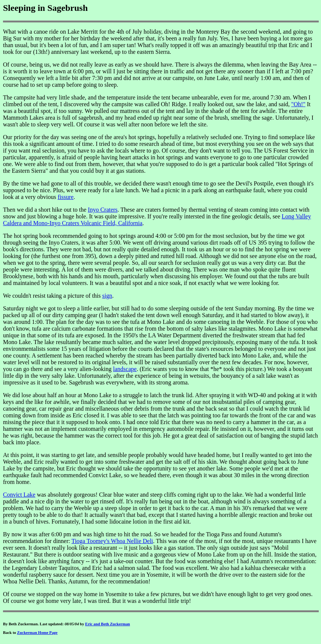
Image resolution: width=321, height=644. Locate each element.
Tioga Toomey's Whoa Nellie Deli (112, 541)
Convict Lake (19, 495)
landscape (125, 369)
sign (107, 296)
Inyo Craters (103, 210)
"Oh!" (298, 104)
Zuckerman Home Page (37, 632)
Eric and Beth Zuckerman (108, 624)
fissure (66, 197)
